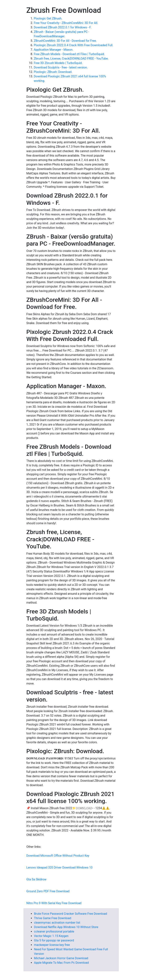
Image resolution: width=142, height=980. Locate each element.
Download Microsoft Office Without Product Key (58, 856)
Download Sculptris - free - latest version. (61, 67)
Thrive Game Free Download (53, 918)
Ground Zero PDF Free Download (48, 891)
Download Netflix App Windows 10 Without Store (66, 927)
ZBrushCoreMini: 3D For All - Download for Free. (65, 41)
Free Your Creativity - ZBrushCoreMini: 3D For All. (66, 23)
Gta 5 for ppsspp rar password (54, 940)
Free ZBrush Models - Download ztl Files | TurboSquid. (69, 54)
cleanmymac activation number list (57, 923)
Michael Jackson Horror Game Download (61, 958)
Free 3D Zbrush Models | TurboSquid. (58, 63)
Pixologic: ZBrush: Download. (53, 72)
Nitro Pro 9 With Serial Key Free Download (54, 903)
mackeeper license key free (52, 945)
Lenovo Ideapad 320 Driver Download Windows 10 (60, 867)
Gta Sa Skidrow (36, 879)
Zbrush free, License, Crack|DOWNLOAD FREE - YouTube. (71, 59)
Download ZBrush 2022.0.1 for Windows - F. (63, 27)
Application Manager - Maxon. (54, 50)
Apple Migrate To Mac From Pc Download (61, 963)
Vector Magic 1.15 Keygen (51, 936)
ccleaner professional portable (54, 931)
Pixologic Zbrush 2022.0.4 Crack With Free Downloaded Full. (74, 45)
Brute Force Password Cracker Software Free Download (71, 914)
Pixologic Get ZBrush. (48, 18)
